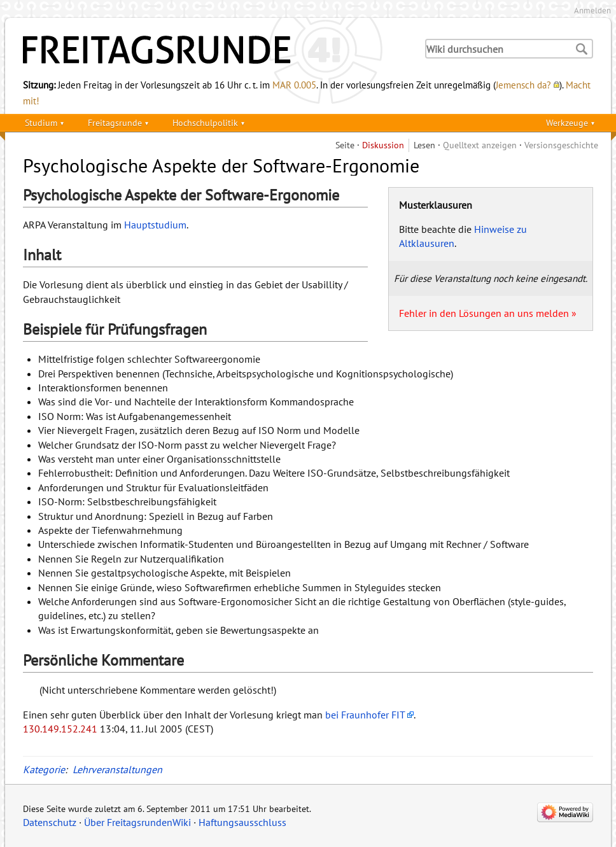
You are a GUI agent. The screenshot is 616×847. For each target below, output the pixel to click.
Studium (41, 122)
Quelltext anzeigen (480, 145)
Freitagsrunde (115, 122)
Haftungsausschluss (242, 822)
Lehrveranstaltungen (117, 769)
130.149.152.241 (60, 729)
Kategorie (44, 769)
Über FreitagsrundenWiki (137, 822)
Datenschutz (50, 822)
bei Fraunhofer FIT (365, 715)
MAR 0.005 (294, 85)
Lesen (424, 145)
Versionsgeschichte (561, 145)
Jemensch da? (523, 85)
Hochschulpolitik (205, 122)
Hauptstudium (155, 225)
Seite (345, 145)
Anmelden (592, 10)
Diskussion (383, 145)
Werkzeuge (567, 122)
